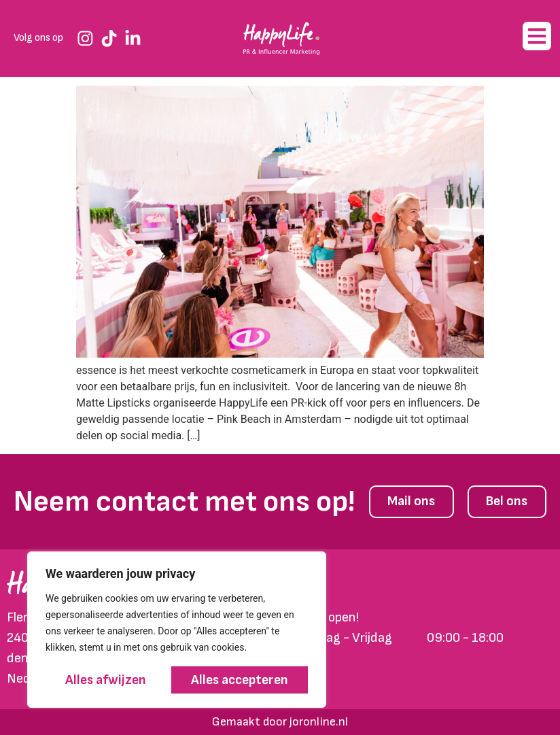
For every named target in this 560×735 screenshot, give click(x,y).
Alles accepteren (240, 680)
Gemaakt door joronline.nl (280, 722)
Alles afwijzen (106, 680)
